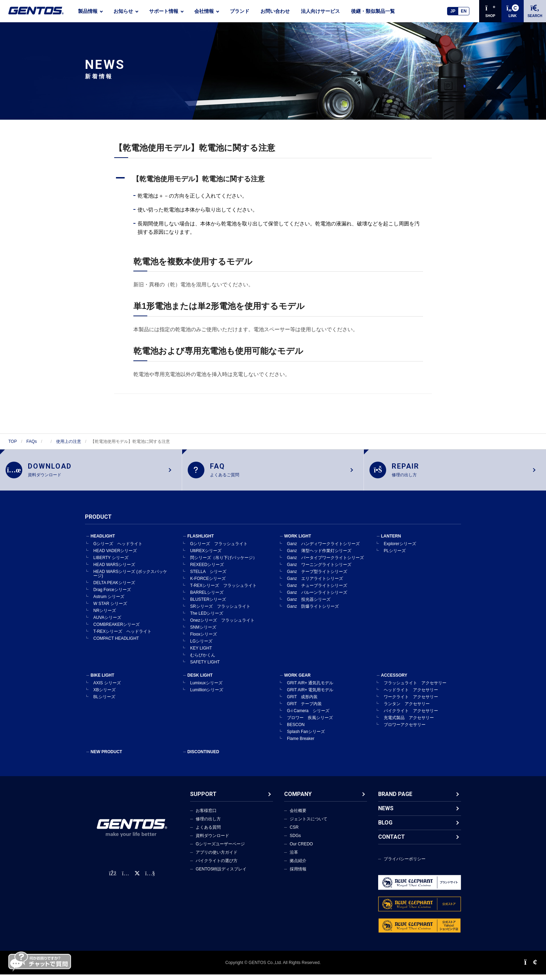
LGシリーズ (201, 647)
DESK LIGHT (200, 681)
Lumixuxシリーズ (206, 688)
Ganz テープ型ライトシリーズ (317, 577)
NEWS (386, 814)
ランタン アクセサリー (407, 709)
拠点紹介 (298, 866)
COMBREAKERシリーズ (116, 630)
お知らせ (123, 11)
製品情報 (88, 11)
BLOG (385, 828)
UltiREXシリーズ (206, 556)
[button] (273, 179)
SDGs (295, 841)
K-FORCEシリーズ (208, 584)
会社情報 (204, 11)
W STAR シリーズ (110, 609)
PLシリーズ (395, 556)
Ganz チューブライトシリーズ (317, 591)
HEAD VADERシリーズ (115, 556)
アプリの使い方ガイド (217, 858)
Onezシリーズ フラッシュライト (222, 626)
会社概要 (298, 816)
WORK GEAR (297, 681)
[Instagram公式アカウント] (125, 879)
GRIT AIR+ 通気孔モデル (310, 688)
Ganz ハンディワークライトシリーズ (323, 549)
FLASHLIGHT (201, 542)
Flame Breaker (301, 744)
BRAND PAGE (395, 800)
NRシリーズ (105, 616)
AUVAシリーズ (107, 623)
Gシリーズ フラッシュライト (219, 549)
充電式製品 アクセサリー (409, 723)
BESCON (296, 730)
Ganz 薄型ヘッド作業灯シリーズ (319, 556)
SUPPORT (203, 800)
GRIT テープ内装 (304, 709)
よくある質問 (208, 833)
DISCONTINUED (203, 757)
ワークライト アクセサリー (411, 702)
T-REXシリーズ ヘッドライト (122, 637)
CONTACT (392, 842)
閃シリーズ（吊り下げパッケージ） (224, 563)
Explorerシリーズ (400, 549)
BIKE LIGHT (102, 681)
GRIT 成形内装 (302, 702)
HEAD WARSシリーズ (114, 570)
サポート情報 (164, 11)
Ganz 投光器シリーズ (309, 605)
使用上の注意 (69, 441)
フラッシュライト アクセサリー (415, 688)
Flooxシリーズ (204, 640)
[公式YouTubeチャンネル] (150, 879)
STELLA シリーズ (208, 577)
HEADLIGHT (103, 542)
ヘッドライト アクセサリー (411, 695)
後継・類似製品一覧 (373, 11)
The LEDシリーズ (207, 619)
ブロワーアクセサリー (405, 730)
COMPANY (298, 800)
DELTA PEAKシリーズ (114, 588)
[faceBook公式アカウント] (113, 879)
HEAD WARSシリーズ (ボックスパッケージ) (130, 579)
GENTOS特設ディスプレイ (221, 875)
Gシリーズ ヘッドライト (118, 549)
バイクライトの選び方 (217, 866)
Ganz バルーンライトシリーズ (317, 598)
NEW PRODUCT (106, 757)
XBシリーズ (104, 695)
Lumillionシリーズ (207, 695)
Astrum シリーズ (109, 602)
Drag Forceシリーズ (112, 595)
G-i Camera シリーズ (308, 716)
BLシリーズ (104, 702)
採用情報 (298, 875)
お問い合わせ (275, 11)
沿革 (294, 858)
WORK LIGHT (298, 542)
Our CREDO (301, 850)
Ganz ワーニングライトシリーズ (319, 570)
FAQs (32, 441)
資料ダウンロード (212, 841)
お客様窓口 (206, 816)
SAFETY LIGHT (205, 668)
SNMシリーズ (203, 633)
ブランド (240, 11)
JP (453, 11)
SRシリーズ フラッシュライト (220, 612)
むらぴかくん (203, 661)
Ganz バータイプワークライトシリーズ (325, 563)
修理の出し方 (208, 824)
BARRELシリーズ (207, 598)
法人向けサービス (320, 11)
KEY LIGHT (201, 654)
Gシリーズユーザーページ (220, 850)
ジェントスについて (309, 824)
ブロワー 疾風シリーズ (310, 723)
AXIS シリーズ (107, 688)
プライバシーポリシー (405, 865)
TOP (13, 441)
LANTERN (391, 542)
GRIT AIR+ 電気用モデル (310, 695)
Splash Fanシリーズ (306, 737)
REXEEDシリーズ (207, 570)
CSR (294, 833)
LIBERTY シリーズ (111, 563)
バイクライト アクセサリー (411, 716)
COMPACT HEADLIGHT (116, 644)
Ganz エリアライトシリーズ (315, 584)
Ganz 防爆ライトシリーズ (313, 612)
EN (464, 11)
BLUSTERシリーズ (208, 605)
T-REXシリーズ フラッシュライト (223, 591)
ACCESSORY (394, 681)
